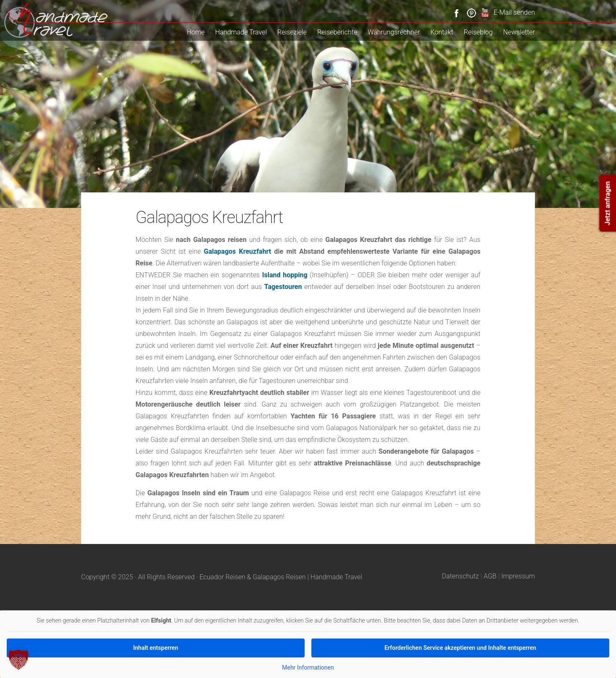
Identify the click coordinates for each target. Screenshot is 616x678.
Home (196, 32)
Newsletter (519, 32)
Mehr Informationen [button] (308, 667)
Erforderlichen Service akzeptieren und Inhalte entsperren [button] (460, 647)
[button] (18, 660)
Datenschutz (461, 576)
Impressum (518, 576)
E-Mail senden (514, 12)
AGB (490, 576)
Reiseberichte (337, 32)
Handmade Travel (241, 32)
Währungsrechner (394, 32)
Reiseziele (292, 32)
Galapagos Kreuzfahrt (237, 251)
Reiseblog (478, 32)
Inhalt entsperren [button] (156, 647)
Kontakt (442, 32)
